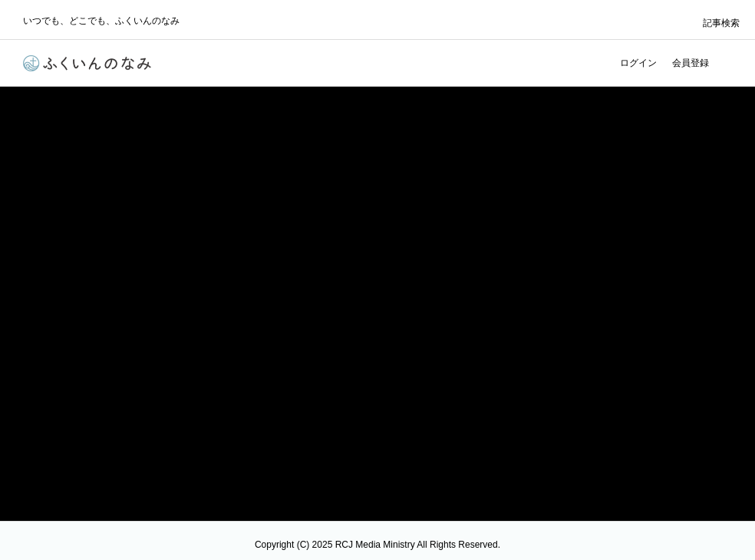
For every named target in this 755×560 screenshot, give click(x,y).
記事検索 (721, 23)
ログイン (638, 63)
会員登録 (691, 63)
